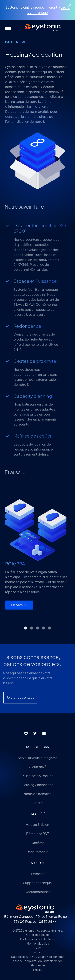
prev (49, 495)
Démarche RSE (37, 834)
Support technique (37, 883)
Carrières (37, 843)
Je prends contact (20, 715)
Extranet (37, 874)
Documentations (37, 892)
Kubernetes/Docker (37, 776)
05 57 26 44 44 (50, 922)
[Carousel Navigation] (57, 495)
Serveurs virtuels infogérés (38, 758)
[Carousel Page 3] (37, 633)
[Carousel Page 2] (31, 633)
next (65, 495)
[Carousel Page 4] (43, 633)
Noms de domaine (38, 794)
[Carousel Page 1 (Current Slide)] (25, 633)
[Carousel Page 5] (49, 633)
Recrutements (38, 852)
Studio (38, 803)
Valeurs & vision (37, 825)
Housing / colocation (38, 785)
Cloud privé (38, 767)
